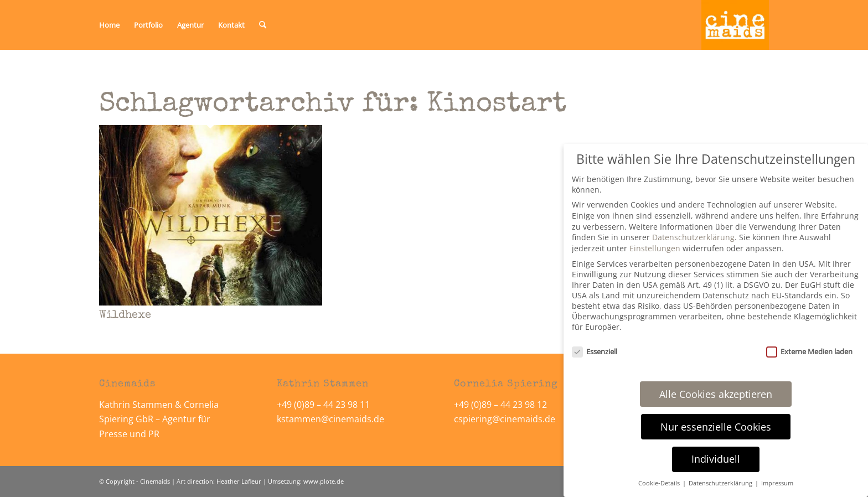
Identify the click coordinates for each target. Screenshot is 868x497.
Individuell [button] (716, 459)
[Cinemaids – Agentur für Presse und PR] (735, 25)
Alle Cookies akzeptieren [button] (716, 394)
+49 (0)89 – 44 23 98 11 (323, 405)
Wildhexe (125, 315)
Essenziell (595, 351)
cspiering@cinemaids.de (505, 419)
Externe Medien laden (809, 351)
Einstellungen (655, 248)
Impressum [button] (777, 483)
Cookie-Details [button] (660, 483)
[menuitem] (109, 25)
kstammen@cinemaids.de (332, 419)
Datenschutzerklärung (693, 237)
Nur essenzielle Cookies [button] (716, 427)
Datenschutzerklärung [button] (721, 483)
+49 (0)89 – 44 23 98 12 (500, 405)
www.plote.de (324, 481)
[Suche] (263, 25)
